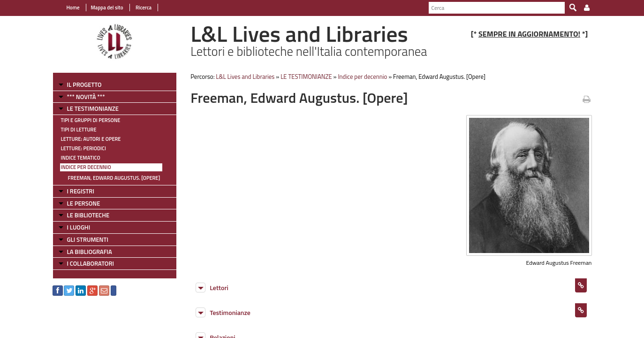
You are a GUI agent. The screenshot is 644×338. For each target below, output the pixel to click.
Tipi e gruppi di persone (91, 120)
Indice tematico (81, 158)
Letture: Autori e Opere (91, 139)
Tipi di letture (79, 130)
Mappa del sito (107, 8)
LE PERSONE (84, 203)
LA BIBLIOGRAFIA (90, 252)
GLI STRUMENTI (88, 239)
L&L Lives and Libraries (245, 77)
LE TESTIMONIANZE (93, 108)
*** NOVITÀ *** (86, 97)
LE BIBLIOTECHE (88, 215)
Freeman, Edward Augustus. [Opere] (114, 178)
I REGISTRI (81, 191)
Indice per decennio (86, 167)
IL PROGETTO (84, 84)
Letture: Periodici (83, 148)
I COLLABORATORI (91, 263)
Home (73, 8)
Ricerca (143, 8)
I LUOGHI (79, 227)
